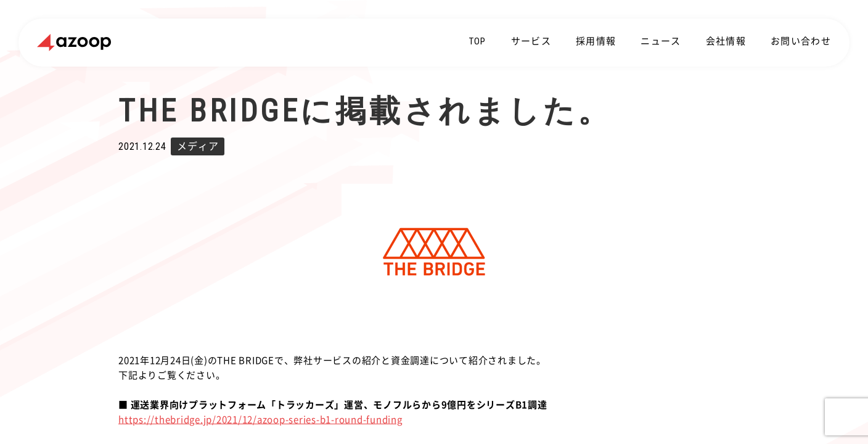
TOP (478, 41)
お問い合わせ (801, 41)
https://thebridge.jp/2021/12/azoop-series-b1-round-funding (260, 420)
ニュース (661, 41)
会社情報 (726, 41)
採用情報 (596, 41)
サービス (531, 41)
